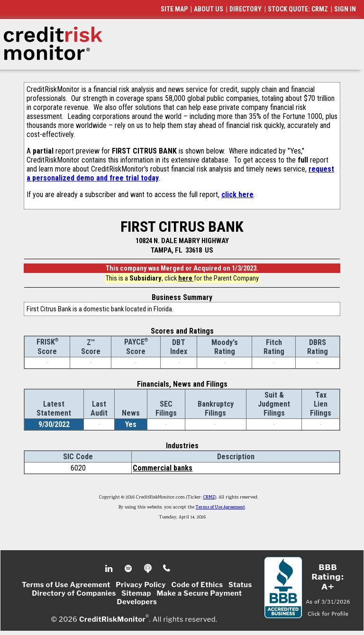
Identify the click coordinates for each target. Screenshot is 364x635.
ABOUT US (209, 9)
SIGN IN (345, 9)
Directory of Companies (74, 593)
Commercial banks (163, 468)
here (186, 278)
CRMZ (209, 498)
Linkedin (110, 569)
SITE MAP (174, 9)
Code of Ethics (197, 585)
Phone (167, 569)
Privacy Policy (141, 585)
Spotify (129, 569)
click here (237, 195)
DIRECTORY (246, 9)
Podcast (149, 569)
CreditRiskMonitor (112, 619)
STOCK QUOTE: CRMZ (298, 9)
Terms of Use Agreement (220, 508)
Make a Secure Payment (199, 593)
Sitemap (136, 593)
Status (240, 585)
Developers (137, 602)
